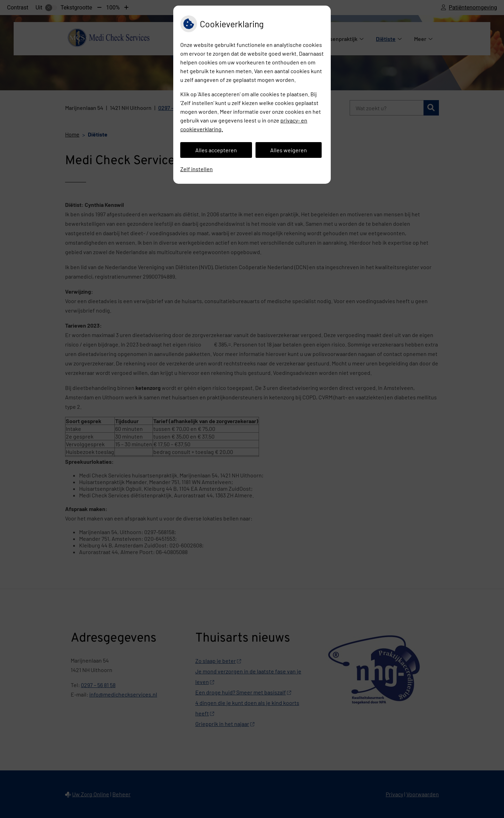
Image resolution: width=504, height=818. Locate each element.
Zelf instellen (197, 169)
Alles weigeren (289, 150)
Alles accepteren (216, 150)
